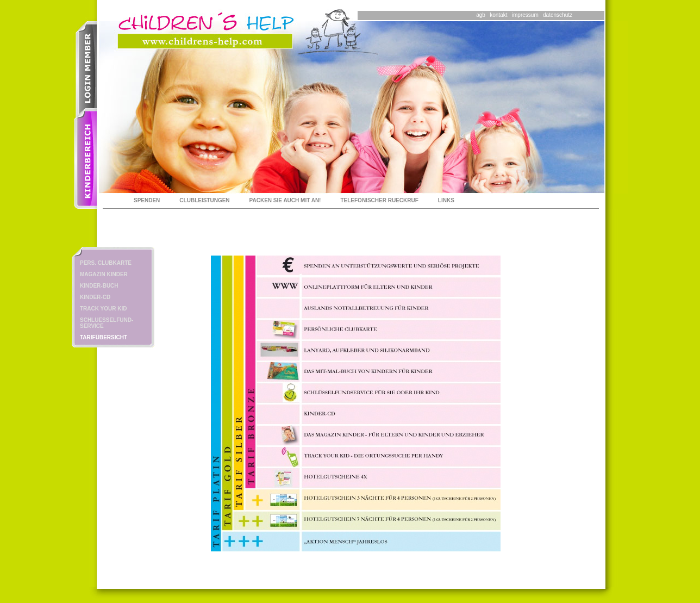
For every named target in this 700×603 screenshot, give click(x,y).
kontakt (498, 15)
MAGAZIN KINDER (104, 274)
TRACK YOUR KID (103, 309)
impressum (525, 15)
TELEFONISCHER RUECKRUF (379, 200)
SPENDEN (147, 200)
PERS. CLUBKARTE (106, 263)
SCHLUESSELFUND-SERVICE (107, 323)
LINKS (446, 200)
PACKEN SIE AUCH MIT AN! (285, 200)
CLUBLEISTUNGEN (204, 200)
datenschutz (558, 15)
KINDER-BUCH (99, 286)
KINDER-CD (95, 297)
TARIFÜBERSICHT (104, 337)
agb (481, 15)
